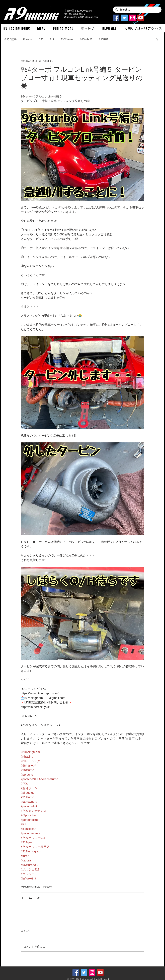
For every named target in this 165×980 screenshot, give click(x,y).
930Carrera (67, 39)
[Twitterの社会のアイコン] (124, 18)
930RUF (104, 39)
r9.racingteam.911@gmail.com (81, 17)
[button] (41, 28)
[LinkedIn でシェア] (30, 898)
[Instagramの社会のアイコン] (133, 18)
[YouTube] (141, 18)
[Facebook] (116, 18)
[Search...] (137, 10)
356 (41, 39)
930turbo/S (86, 39)
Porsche (28, 39)
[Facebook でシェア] (22, 898)
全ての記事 (10, 39)
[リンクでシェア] (39, 898)
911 (52, 39)
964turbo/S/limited (31, 887)
